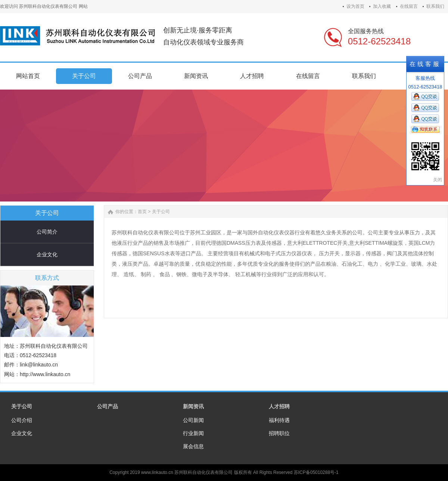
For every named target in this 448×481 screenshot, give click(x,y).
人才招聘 (279, 406)
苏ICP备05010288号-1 (316, 472)
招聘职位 (279, 433)
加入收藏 (382, 6)
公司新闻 (193, 420)
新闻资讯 (193, 406)
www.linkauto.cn (157, 472)
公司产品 (108, 406)
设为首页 (355, 6)
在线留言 (409, 6)
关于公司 (161, 212)
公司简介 (47, 232)
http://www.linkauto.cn (45, 374)
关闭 (438, 180)
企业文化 (47, 254)
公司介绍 (22, 420)
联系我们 (435, 6)
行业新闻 (193, 433)
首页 (142, 212)
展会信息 (193, 446)
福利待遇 (279, 420)
